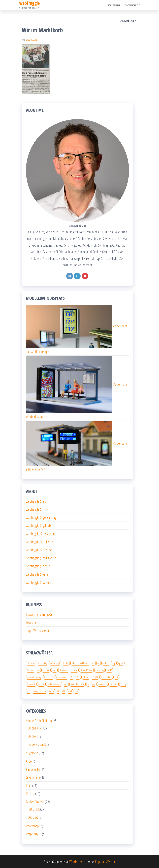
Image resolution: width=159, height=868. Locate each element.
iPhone (30, 793)
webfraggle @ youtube (39, 582)
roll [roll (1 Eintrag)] (29, 691)
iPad (29, 785)
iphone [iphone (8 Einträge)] (86, 677)
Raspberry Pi (34, 834)
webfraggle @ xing (37, 574)
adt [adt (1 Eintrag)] (93, 663)
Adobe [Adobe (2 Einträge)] (66, 663)
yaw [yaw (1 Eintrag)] (76, 691)
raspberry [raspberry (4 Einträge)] (114, 684)
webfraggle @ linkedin (39, 542)
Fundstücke (33, 769)
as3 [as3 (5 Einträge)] (38, 670)
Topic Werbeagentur (38, 630)
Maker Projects (35, 802)
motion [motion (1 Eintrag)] (41, 684)
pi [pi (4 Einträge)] (88, 684)
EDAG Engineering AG (39, 614)
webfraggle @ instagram (40, 533)
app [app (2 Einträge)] (114, 663)
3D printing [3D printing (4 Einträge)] (43, 663)
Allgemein (32, 753)
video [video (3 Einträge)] (51, 691)
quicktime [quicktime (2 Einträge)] (102, 684)
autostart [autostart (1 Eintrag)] (46, 670)
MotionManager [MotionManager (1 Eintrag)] (54, 684)
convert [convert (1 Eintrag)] (74, 670)
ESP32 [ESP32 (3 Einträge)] (109, 670)
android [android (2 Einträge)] (106, 663)
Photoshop (32, 826)
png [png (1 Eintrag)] (94, 684)
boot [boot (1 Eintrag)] (54, 670)
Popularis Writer (105, 861)
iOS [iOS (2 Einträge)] (72, 677)
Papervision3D (37, 744)
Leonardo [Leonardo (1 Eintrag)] (31, 684)
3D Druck (34, 809)
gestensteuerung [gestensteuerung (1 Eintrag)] (34, 677)
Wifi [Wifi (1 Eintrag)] (64, 691)
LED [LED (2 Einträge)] (116, 677)
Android (33, 736)
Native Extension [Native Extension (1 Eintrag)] (77, 684)
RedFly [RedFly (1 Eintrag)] (123, 684)
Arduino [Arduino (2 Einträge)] (31, 670)
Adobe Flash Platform (39, 721)
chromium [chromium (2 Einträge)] (64, 670)
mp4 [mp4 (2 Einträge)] (66, 684)
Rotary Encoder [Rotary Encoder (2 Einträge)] (39, 691)
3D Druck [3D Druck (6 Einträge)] (31, 663)
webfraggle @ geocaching (41, 517)
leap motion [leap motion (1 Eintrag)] (106, 677)
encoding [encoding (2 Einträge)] (100, 670)
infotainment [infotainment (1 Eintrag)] (62, 677)
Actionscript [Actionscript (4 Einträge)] (55, 663)
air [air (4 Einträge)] (99, 663)
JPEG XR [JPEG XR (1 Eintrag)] (95, 677)
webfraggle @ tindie (38, 566)
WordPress (76, 861)
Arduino (33, 817)
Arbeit (30, 761)
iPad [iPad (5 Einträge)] (78, 677)
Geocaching (33, 777)
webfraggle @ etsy (37, 501)
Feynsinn (31, 622)
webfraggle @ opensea (40, 550)
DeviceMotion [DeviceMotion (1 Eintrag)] (86, 670)
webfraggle (32, 40)
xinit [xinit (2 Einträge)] (70, 691)
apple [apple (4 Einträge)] (121, 663)
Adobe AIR (35, 728)
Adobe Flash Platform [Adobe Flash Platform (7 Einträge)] (80, 663)
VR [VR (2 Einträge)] (58, 691)
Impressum (114, 5)
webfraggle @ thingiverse (41, 558)
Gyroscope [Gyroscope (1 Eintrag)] (49, 677)
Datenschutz (132, 5)
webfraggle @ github (38, 525)
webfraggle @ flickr (37, 509)
